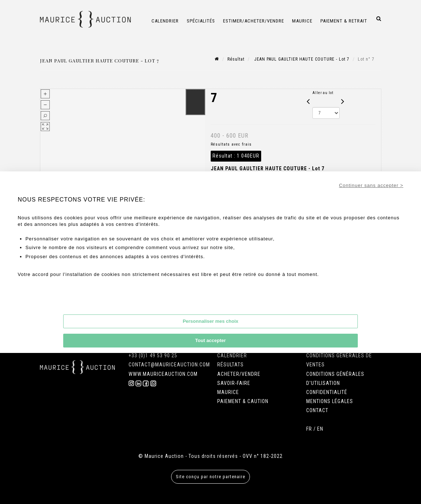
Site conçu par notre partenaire (210, 477)
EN (320, 429)
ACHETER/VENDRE (239, 374)
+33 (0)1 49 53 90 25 (153, 355)
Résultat (236, 59)
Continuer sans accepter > (371, 185)
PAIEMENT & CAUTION (243, 401)
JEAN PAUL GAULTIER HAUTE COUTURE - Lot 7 (301, 59)
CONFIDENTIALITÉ (327, 392)
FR (309, 429)
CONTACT (317, 410)
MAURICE (228, 392)
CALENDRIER (232, 355)
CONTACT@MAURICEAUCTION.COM (169, 365)
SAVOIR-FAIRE (234, 383)
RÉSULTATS (230, 365)
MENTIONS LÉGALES (330, 401)
